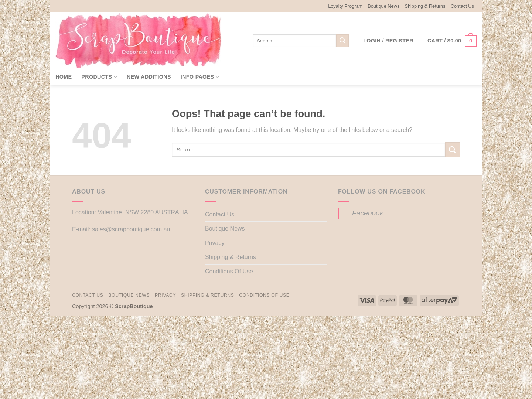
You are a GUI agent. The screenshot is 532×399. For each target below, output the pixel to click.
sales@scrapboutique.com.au (131, 229)
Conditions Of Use (229, 271)
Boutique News (383, 6)
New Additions (149, 77)
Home (64, 77)
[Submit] (342, 41)
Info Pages (200, 77)
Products (99, 77)
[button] (388, 41)
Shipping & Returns (425, 6)
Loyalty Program (345, 6)
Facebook (368, 213)
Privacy (215, 243)
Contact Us (462, 6)
